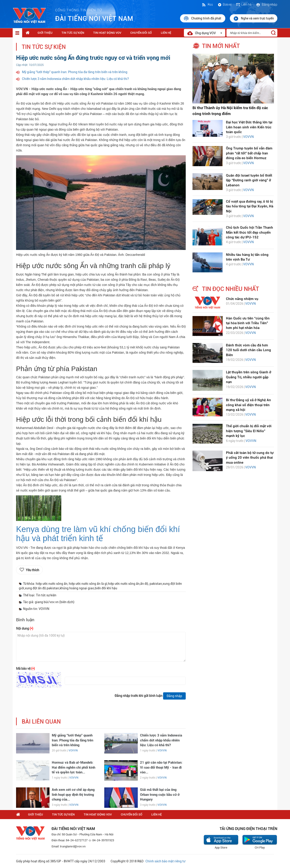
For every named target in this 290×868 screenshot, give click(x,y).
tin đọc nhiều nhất (231, 289)
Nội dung (25, 628)
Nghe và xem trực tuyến (254, 19)
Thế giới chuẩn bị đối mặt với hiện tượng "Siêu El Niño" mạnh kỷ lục (249, 431)
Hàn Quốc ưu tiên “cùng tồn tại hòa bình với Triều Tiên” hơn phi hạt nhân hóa (248, 323)
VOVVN (73, 751)
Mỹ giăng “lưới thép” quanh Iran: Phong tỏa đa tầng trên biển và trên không (75, 72)
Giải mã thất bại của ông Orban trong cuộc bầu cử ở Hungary (160, 795)
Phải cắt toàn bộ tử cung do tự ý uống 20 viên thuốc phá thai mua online (250, 458)
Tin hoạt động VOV (107, 33)
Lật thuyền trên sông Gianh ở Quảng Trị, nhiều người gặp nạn (249, 377)
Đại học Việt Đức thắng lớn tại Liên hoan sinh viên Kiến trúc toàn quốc (249, 127)
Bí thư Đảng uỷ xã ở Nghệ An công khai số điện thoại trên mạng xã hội (248, 405)
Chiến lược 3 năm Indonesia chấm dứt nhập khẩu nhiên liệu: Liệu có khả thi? (75, 79)
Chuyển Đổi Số (141, 33)
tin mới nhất (221, 46)
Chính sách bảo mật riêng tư (165, 861)
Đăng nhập (267, 5)
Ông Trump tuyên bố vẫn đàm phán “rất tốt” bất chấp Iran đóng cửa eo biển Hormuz (249, 153)
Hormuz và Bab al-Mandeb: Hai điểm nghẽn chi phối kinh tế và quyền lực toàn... (74, 767)
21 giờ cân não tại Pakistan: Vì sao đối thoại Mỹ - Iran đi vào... (161, 767)
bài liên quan (41, 722)
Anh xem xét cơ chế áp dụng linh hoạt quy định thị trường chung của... (73, 795)
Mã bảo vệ (25, 669)
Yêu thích (32, 570)
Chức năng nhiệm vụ (242, 299)
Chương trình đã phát (203, 19)
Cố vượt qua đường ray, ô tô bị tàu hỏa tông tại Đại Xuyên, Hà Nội (250, 206)
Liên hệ (244, 5)
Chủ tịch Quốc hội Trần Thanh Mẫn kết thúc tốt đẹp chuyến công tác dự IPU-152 (250, 232)
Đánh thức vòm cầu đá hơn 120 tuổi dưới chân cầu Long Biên (248, 350)
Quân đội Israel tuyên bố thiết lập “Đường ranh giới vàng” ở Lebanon (249, 180)
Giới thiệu (45, 33)
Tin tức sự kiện (73, 33)
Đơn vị (224, 5)
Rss (207, 5)
